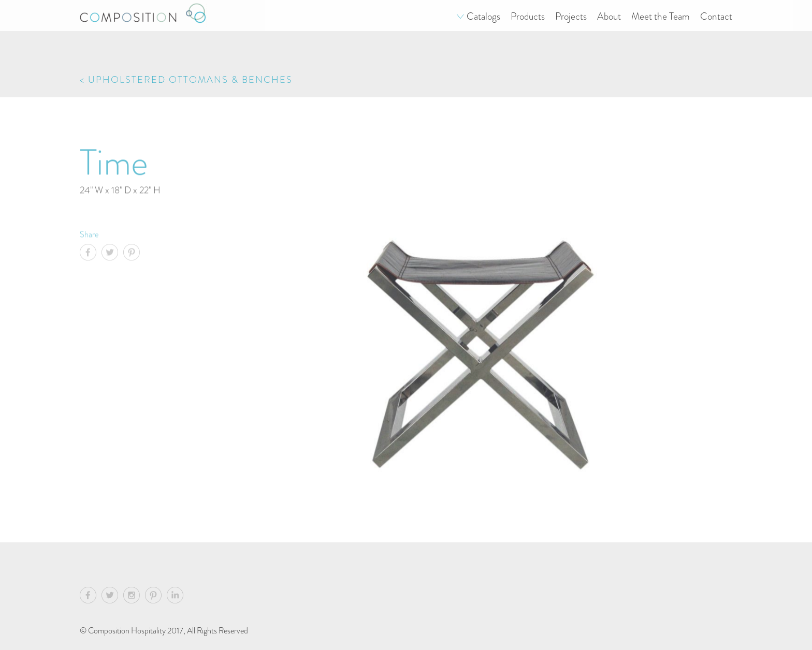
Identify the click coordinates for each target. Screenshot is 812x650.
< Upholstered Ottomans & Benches (186, 79)
